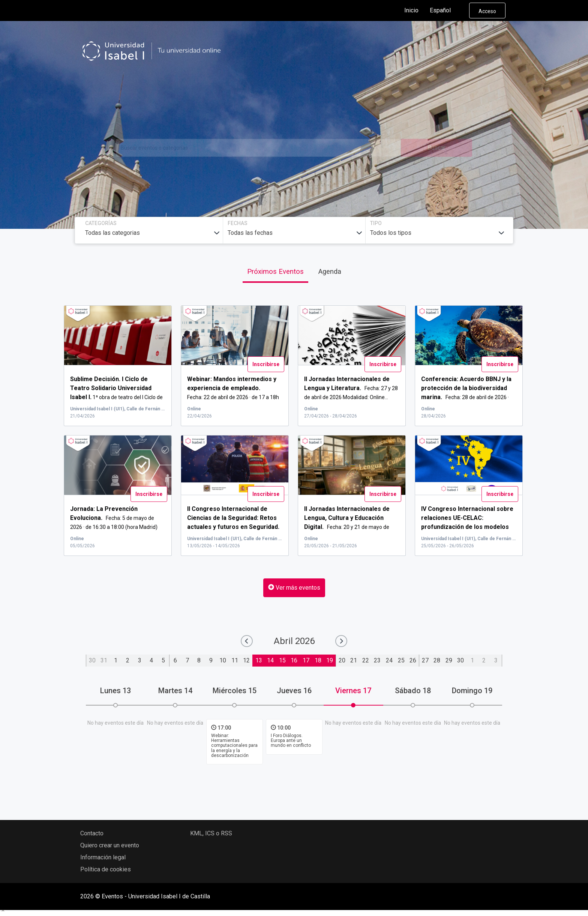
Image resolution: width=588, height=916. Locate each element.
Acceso (487, 11)
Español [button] (446, 11)
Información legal (103, 857)
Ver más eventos (294, 588)
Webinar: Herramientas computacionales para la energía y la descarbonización (234, 746)
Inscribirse (266, 364)
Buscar (436, 148)
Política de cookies (106, 869)
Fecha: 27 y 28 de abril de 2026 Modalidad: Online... (351, 388)
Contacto (92, 833)
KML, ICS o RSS (211, 833)
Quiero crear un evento (110, 845)
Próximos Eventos (275, 271)
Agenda (330, 271)
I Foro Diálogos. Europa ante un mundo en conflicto (291, 740)
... (467, 526)
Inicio (411, 10)
